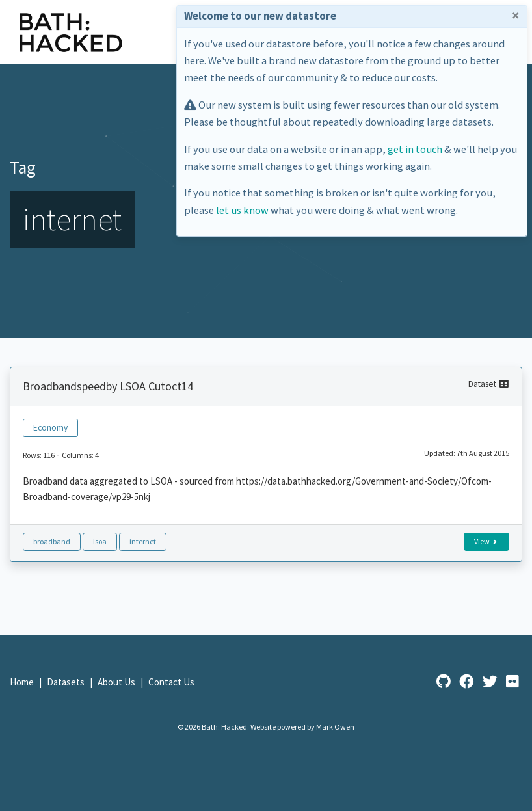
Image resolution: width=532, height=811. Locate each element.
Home (23, 682)
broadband (52, 541)
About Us (117, 682)
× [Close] (515, 16)
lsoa (100, 541)
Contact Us (171, 682)
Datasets (67, 682)
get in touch (415, 149)
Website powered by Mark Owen (302, 727)
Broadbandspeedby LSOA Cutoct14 (108, 386)
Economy (50, 428)
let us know (242, 210)
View (485, 541)
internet (143, 541)
